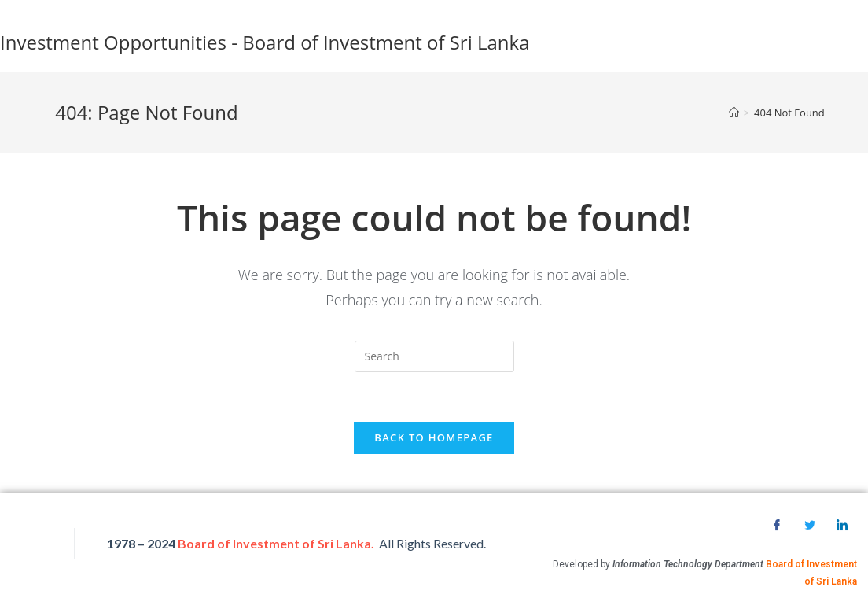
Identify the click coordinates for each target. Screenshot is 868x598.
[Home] (734, 113)
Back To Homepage (434, 437)
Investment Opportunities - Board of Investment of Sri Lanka (265, 42)
